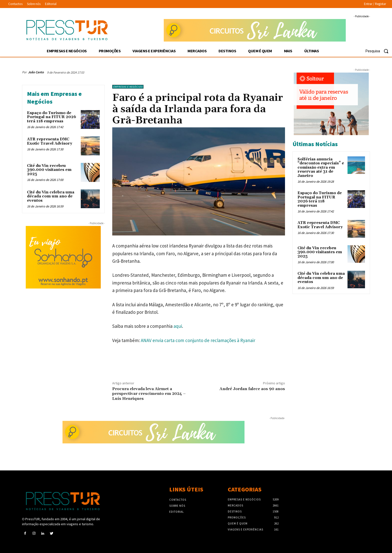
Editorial (176, 512)
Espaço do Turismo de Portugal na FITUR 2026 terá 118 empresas (51, 117)
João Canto (36, 72)
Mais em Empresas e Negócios (54, 98)
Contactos (178, 500)
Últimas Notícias (315, 144)
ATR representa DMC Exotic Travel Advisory (50, 141)
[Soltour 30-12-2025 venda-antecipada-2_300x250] (331, 104)
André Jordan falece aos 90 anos (252, 389)
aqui (178, 326)
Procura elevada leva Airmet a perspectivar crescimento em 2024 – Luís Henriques (149, 394)
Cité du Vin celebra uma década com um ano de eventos (51, 196)
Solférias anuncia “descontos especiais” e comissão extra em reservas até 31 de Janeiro (321, 168)
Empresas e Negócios (128, 87)
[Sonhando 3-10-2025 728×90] (255, 30)
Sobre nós (177, 506)
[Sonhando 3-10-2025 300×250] (63, 257)
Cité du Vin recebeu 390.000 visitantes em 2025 (49, 170)
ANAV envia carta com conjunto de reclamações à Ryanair (198, 340)
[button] (379, 51)
